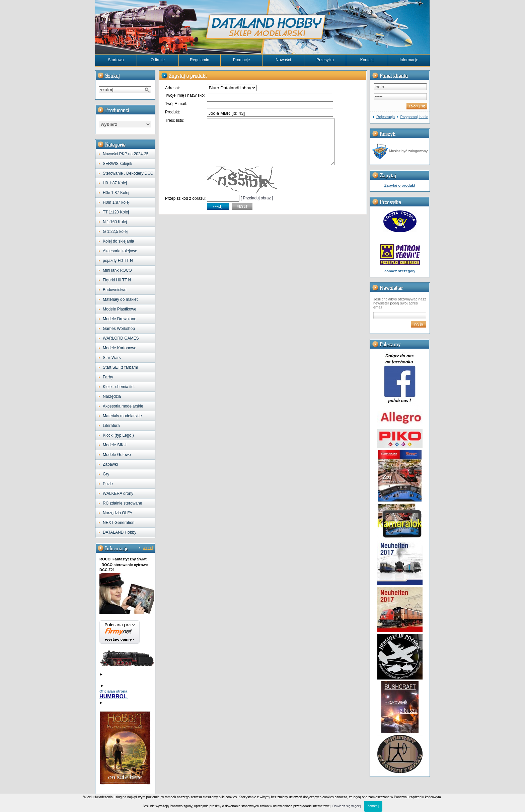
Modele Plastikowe (120, 309)
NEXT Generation (119, 523)
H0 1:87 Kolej (115, 183)
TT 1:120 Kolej (116, 212)
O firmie (158, 60)
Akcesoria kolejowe (120, 251)
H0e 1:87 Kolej (116, 193)
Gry (106, 474)
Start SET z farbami (120, 367)
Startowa (116, 60)
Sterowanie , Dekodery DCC (128, 173)
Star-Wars (112, 358)
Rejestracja (386, 117)
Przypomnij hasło (414, 117)
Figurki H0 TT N (117, 280)
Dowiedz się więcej (347, 806)
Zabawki (110, 464)
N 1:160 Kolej (115, 222)
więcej (148, 548)
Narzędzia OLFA (118, 513)
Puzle (108, 484)
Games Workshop (119, 329)
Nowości (283, 60)
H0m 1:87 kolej (116, 202)
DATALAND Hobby (120, 532)
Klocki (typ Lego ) (118, 435)
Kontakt (367, 60)
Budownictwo (115, 290)
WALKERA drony (118, 493)
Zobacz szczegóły (400, 271)
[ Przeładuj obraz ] (257, 207)
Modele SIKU (115, 445)
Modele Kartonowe (120, 348)
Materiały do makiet (120, 299)
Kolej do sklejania (118, 241)
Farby (108, 377)
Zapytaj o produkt (400, 185)
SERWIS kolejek (118, 164)
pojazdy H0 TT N (118, 261)
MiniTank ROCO (117, 270)
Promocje (242, 60)
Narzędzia (112, 396)
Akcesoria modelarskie (123, 406)
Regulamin (199, 60)
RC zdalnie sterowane (122, 503)
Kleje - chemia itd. (119, 387)
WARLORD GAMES (121, 338)
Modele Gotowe (117, 455)
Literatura (111, 426)
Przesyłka (325, 60)
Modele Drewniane (120, 319)
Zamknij (373, 806)
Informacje (409, 60)
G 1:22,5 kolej (115, 232)
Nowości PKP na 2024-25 (126, 154)
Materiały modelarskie (122, 416)
